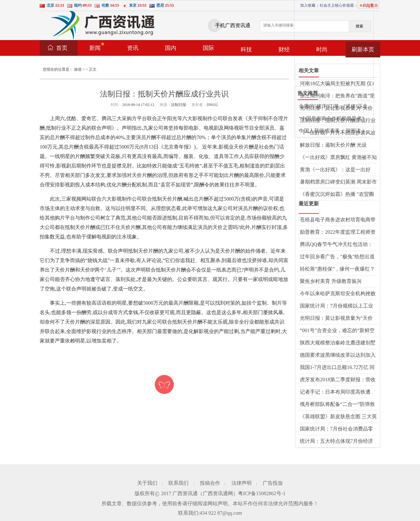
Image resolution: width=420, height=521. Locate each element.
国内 (171, 48)
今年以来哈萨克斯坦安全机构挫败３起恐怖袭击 (338, 294)
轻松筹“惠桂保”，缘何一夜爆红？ (337, 269)
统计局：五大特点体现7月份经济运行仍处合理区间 (336, 442)
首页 (62, 48)
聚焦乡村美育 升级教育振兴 (331, 281)
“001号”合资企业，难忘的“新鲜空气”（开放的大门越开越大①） (337, 331)
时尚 (322, 50)
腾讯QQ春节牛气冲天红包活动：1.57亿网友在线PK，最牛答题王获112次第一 (338, 245)
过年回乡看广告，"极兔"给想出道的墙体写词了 (337, 257)
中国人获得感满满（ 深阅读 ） (333, 131)
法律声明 (242, 483)
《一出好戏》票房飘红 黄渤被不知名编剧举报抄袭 (338, 158)
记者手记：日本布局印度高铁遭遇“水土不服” (335, 392)
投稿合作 (210, 483)
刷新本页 (363, 50)
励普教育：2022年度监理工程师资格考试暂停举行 (338, 232)
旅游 (78, 69)
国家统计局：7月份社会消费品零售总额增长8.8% (336, 429)
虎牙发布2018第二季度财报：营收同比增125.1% (338, 380)
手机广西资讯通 (233, 25)
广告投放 (273, 483)
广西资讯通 (185, 493)
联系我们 (178, 483)
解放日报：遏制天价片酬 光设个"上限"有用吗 (333, 145)
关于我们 (147, 483)
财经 (284, 50)
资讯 (133, 48)
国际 (208, 48)
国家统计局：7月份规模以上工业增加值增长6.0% (336, 306)
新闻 (97, 47)
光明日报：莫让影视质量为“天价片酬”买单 (336, 319)
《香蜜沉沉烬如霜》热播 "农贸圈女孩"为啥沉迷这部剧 (337, 195)
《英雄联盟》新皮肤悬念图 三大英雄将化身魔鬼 (338, 417)
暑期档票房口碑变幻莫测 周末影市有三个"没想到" (338, 182)
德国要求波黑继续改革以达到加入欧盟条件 (338, 355)
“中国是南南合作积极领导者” (331, 118)
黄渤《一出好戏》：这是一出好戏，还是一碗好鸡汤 (335, 170)
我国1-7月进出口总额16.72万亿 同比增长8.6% (337, 368)
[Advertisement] (342, 40)
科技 (246, 50)
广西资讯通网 (218, 493)
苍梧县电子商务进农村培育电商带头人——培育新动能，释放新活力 (338, 220)
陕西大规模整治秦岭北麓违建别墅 (338, 343)
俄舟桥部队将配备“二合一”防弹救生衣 (337, 405)
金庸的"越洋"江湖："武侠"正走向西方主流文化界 (333, 107)
